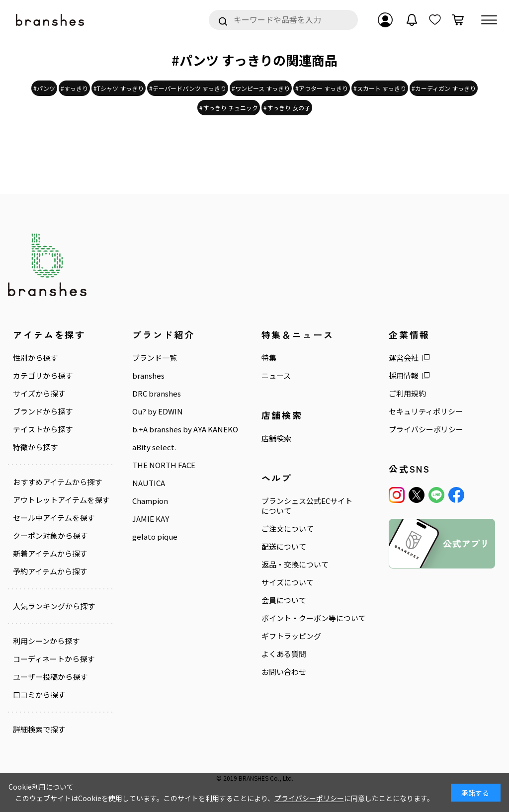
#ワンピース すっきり (261, 88)
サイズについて (288, 582)
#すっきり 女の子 (287, 108)
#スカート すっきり (380, 88)
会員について (284, 600)
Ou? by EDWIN (158, 411)
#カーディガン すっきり (444, 88)
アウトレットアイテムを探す (61, 500)
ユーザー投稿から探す (50, 677)
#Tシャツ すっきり (119, 88)
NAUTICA (149, 483)
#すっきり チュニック (229, 108)
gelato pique (155, 537)
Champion (150, 501)
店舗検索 (276, 438)
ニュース (276, 376)
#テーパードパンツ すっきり (188, 88)
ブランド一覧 (155, 358)
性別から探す (35, 358)
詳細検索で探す (39, 730)
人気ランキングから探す (54, 606)
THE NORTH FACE (164, 465)
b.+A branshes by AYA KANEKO (185, 429)
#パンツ (44, 88)
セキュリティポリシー (426, 411)
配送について (284, 547)
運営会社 (404, 358)
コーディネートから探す (54, 659)
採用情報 (404, 376)
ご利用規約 (407, 394)
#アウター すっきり (322, 88)
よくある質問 (284, 654)
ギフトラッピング (291, 636)
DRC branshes (157, 394)
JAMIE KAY (151, 519)
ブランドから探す (43, 411)
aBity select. (154, 447)
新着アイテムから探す (50, 554)
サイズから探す (39, 394)
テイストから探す (43, 429)
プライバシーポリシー (426, 429)
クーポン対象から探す (50, 536)
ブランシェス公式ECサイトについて (307, 506)
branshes (148, 376)
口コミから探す (39, 695)
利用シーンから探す (46, 641)
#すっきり (74, 88)
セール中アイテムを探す (54, 518)
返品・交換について (295, 565)
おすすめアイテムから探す (57, 482)
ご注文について (288, 529)
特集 (269, 358)
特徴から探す (35, 447)
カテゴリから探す (43, 376)
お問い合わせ (284, 672)
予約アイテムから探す (50, 571)
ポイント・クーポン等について (314, 618)
